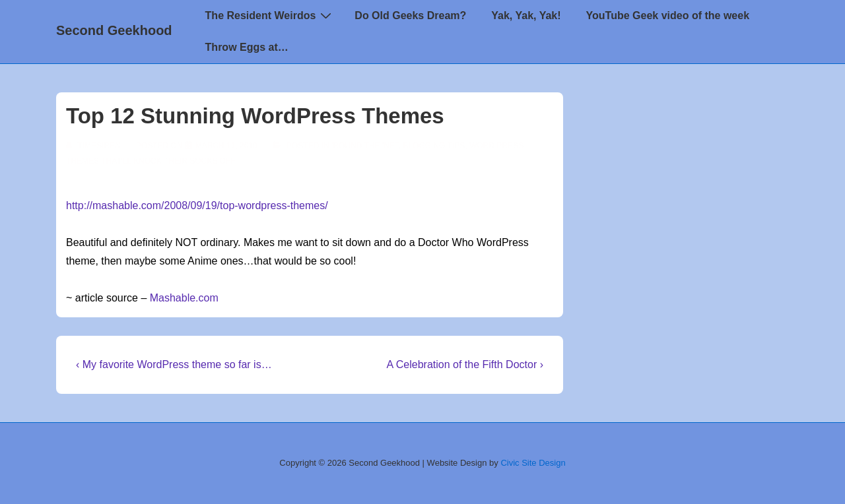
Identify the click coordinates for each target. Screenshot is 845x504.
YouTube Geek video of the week (668, 16)
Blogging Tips (434, 146)
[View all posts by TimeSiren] (94, 146)
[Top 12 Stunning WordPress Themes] (226, 146)
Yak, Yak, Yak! (526, 16)
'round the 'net (365, 146)
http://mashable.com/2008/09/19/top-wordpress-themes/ (197, 205)
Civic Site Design (533, 463)
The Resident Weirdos (270, 15)
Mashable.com (184, 298)
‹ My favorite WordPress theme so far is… (174, 364)
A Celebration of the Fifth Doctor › (465, 364)
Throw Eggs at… (247, 47)
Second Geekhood (114, 30)
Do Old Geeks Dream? (410, 16)
